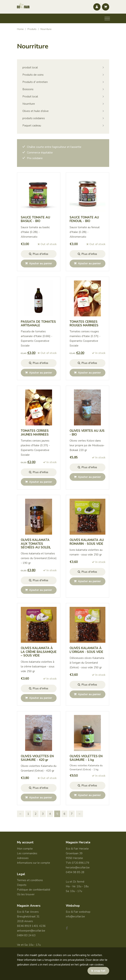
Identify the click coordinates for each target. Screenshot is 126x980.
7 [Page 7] (72, 814)
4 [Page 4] (50, 814)
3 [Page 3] (43, 814)
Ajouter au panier (39, 263)
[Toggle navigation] (107, 19)
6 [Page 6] (64, 814)
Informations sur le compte (34, 863)
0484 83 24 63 (26, 935)
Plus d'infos (39, 254)
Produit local (30, 97)
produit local (30, 67)
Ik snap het (98, 971)
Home (20, 29)
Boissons (28, 89)
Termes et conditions (30, 880)
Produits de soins (33, 75)
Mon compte (25, 849)
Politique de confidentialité (34, 890)
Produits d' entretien (35, 82)
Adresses (23, 858)
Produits (32, 29)
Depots (22, 885)
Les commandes (27, 853)
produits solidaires (34, 118)
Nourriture (29, 104)
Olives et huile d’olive (36, 111)
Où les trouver (26, 894)
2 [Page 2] (36, 814)
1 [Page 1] (28, 814)
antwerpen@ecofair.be (31, 931)
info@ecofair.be (75, 917)
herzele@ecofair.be (78, 868)
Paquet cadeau (32, 126)
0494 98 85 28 (75, 872)
